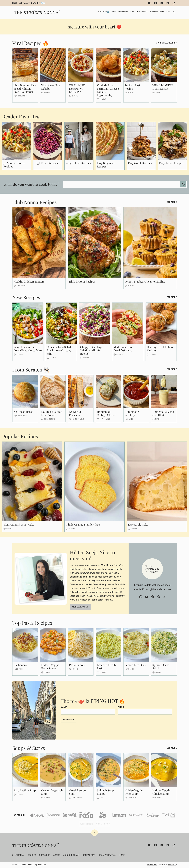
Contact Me (89, 855)
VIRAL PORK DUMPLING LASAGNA (77, 88)
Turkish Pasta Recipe (133, 87)
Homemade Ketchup (132, 413)
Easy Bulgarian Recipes (106, 165)
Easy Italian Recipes (171, 163)
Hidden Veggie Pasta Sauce (50, 667)
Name (64, 707)
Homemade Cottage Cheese (106, 413)
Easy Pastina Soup (25, 790)
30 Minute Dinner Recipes (14, 165)
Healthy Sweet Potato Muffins (160, 349)
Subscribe (154, 12)
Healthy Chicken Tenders (29, 281)
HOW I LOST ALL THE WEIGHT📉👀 (29, 3)
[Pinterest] (168, 3)
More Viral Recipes (166, 43)
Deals (132, 12)
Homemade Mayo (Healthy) (163, 413)
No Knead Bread (24, 412)
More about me (80, 607)
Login (168, 12)
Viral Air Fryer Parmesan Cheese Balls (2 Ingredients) (108, 90)
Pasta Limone (77, 665)
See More (172, 202)
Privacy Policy (152, 865)
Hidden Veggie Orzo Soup (134, 792)
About (162, 12)
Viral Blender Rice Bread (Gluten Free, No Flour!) (25, 88)
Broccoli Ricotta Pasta (107, 667)
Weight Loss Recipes (78, 163)
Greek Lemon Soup (77, 792)
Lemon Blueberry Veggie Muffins (145, 281)
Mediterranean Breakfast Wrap (123, 349)
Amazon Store (141, 12)
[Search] (174, 12)
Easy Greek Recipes (140, 163)
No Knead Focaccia (75, 413)
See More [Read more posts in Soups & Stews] (172, 748)
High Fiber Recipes (46, 163)
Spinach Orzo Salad (161, 667)
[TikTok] (174, 3)
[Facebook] (162, 3)
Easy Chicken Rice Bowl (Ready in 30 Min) (28, 349)
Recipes (113, 12)
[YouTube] (156, 3)
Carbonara (20, 665)
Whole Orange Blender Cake (83, 524)
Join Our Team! (71, 855)
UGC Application (107, 855)
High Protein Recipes (82, 281)
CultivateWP (172, 865)
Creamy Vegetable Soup (52, 792)
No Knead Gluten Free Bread (52, 413)
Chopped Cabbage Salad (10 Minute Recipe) (91, 350)
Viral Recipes (123, 12)
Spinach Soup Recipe (105, 792)
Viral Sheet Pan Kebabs (51, 87)
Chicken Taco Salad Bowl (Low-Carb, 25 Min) (59, 350)
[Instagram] (150, 3)
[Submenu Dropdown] (148, 12)
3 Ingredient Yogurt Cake (19, 524)
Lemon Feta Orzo (135, 665)
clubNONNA (18, 855)
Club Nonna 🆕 (103, 12)
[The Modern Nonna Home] (37, 10)
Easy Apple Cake (138, 524)
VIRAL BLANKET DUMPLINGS (163, 87)
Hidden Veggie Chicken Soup (161, 792)
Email (121, 707)
